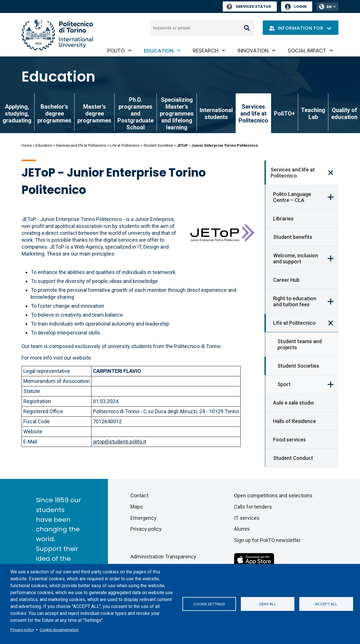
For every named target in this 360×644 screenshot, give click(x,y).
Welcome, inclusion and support (296, 258)
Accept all (326, 604)
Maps (137, 507)
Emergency (143, 518)
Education (159, 51)
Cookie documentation (59, 630)
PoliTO (116, 51)
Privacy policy (22, 630)
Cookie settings (209, 604)
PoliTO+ (284, 114)
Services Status (249, 6)
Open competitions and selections (273, 495)
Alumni (242, 529)
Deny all (268, 604)
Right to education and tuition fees (295, 301)
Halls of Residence (295, 421)
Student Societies (158, 145)
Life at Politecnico (125, 145)
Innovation (253, 51)
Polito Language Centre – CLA (292, 197)
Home (27, 145)
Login (300, 6)
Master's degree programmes (94, 114)
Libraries (283, 219)
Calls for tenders (253, 507)
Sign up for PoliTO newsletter (267, 540)
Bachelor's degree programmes (54, 114)
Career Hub (286, 280)
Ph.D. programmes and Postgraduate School (136, 114)
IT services (247, 518)
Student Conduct (293, 458)
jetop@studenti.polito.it (120, 442)
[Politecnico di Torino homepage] (57, 35)
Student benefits (293, 237)
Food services (289, 440)
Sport (284, 384)
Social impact (307, 51)
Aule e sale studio (294, 403)
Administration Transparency (163, 557)
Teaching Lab (313, 114)
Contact (139, 495)
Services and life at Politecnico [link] (253, 114)
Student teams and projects (300, 344)
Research (206, 51)
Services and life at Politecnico (81, 145)
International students (216, 114)
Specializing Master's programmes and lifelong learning (177, 114)
